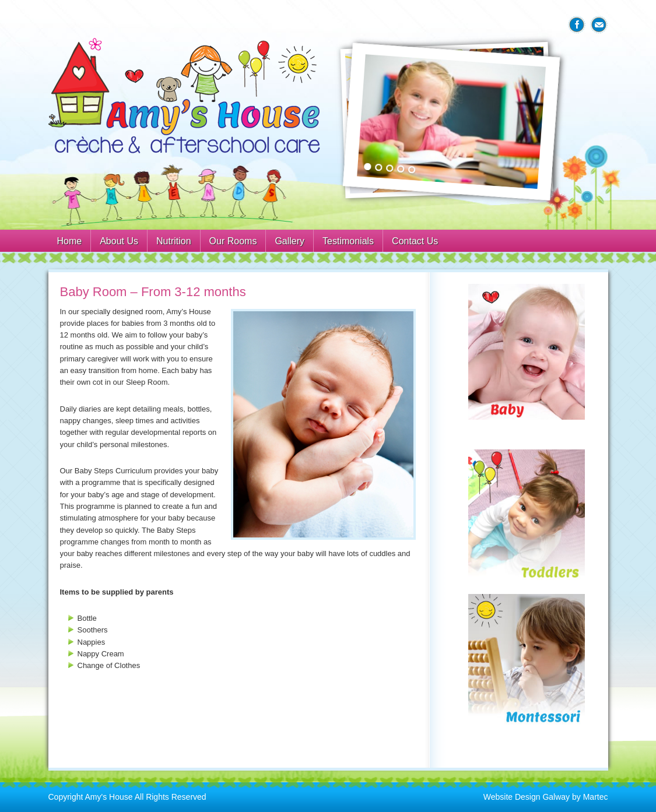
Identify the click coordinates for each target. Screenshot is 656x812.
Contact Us (415, 241)
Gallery (290, 241)
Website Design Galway (527, 797)
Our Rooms (233, 241)
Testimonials (348, 241)
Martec (596, 797)
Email (599, 25)
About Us (119, 241)
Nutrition (174, 241)
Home (70, 241)
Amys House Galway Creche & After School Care (185, 96)
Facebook (577, 25)
